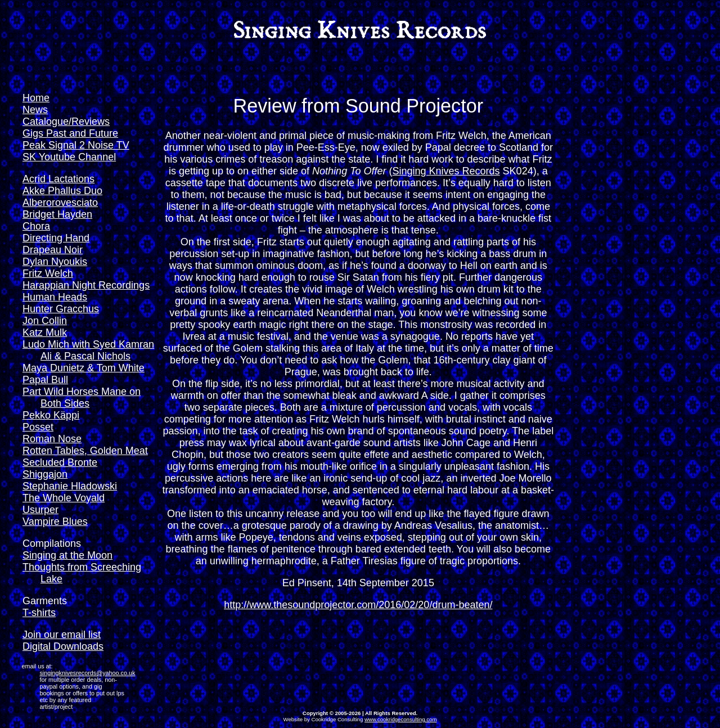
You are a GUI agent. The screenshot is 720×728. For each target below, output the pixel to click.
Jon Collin (45, 321)
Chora (36, 226)
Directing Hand (56, 238)
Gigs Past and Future (70, 133)
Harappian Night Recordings (86, 285)
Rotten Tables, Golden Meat (85, 451)
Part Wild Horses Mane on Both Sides (82, 397)
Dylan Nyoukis (55, 262)
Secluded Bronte (60, 462)
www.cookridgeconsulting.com (401, 719)
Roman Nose (52, 439)
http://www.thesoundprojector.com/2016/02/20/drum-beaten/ (358, 605)
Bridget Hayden (57, 214)
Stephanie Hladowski (70, 486)
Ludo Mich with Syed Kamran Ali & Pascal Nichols (88, 350)
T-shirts (39, 613)
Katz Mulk (45, 332)
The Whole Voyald (64, 498)
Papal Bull (45, 380)
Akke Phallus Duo (62, 191)
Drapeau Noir (53, 250)
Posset (38, 427)
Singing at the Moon (67, 555)
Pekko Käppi (51, 415)
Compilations (52, 543)
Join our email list (62, 635)
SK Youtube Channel (69, 157)
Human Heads (55, 297)
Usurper (40, 510)
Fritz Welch (48, 273)
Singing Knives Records (446, 171)
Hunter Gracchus (61, 309)
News (35, 110)
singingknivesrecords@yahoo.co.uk (87, 673)
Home (36, 98)
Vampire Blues (55, 522)
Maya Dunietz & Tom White (84, 368)
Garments (45, 601)
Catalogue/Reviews (66, 122)
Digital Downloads (63, 646)
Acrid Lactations (58, 179)
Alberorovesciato (60, 203)
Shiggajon (45, 474)
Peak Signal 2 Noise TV (76, 145)
